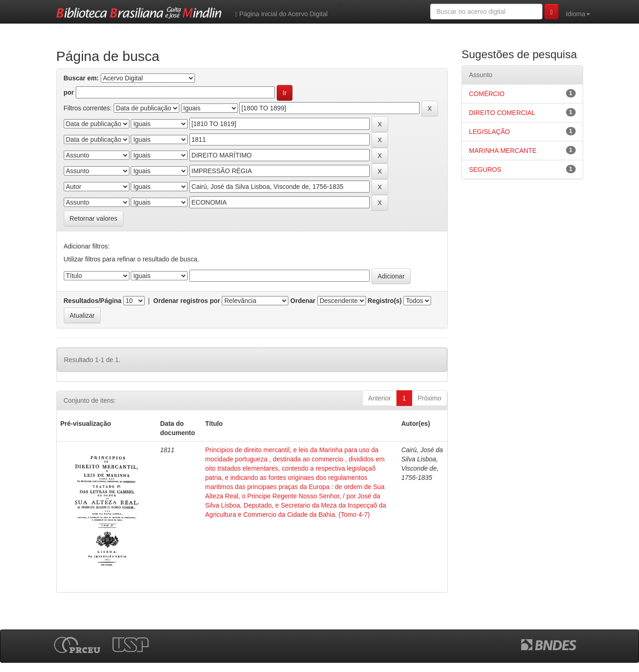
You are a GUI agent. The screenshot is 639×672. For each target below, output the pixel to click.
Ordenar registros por (187, 301)
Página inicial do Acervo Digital (281, 14)
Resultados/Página (93, 301)
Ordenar (303, 301)
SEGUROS (485, 170)
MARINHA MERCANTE (503, 151)
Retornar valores (94, 218)
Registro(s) (385, 301)
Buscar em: (81, 78)
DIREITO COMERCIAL (502, 113)
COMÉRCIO (487, 94)
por (69, 92)
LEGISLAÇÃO (490, 132)
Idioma (578, 14)
